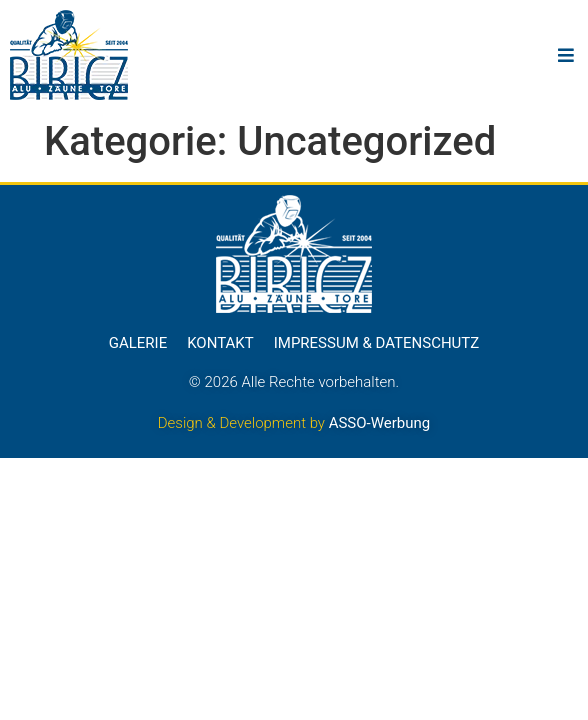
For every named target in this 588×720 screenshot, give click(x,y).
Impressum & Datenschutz (377, 343)
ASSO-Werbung (380, 423)
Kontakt (220, 343)
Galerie (138, 343)
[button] (565, 55)
